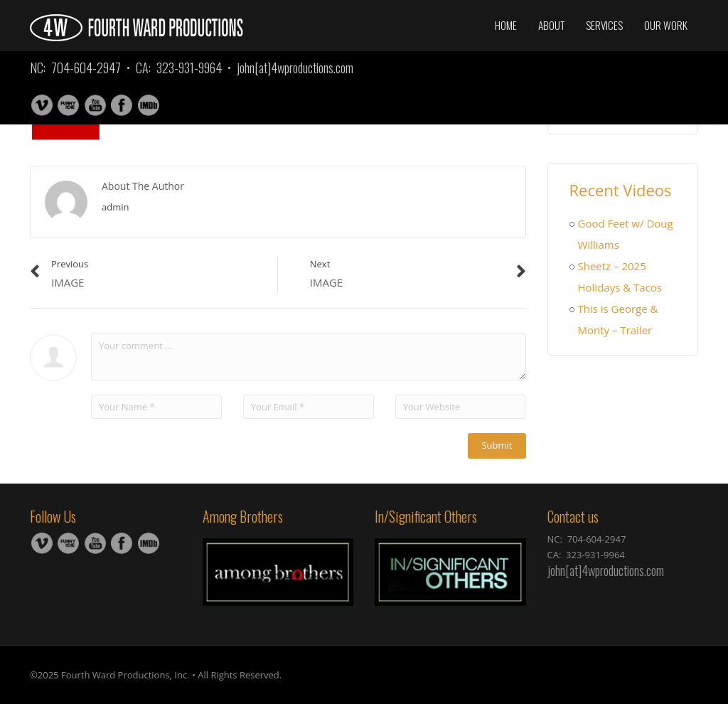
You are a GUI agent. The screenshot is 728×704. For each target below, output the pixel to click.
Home (506, 25)
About (551, 25)
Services (604, 25)
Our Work (666, 25)
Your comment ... (309, 357)
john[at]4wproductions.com (295, 68)
